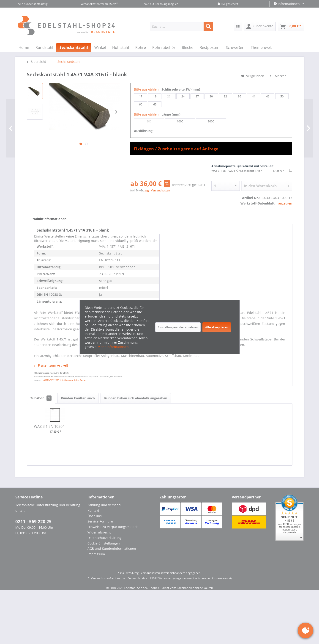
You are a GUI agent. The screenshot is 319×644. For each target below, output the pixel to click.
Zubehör (41, 398)
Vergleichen (253, 76)
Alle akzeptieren (217, 327)
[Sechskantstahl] (74, 47)
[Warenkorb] (291, 26)
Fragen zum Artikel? (51, 365)
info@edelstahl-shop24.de (73, 380)
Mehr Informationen (113, 347)
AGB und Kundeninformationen (112, 549)
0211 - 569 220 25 (33, 522)
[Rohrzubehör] (164, 47)
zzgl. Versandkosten (157, 190)
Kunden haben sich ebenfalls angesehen (136, 398)
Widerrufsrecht (99, 532)
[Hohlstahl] (121, 47)
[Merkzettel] (238, 26)
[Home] (24, 47)
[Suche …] (181, 26)
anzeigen (285, 203)
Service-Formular (101, 521)
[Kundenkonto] (260, 26)
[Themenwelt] (261, 47)
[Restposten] (210, 47)
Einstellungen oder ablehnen (178, 327)
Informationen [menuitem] (287, 4)
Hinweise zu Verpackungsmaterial (113, 527)
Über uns (95, 516)
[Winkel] (100, 47)
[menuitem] (181, 26)
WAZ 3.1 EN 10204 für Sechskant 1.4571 (237, 171)
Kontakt (93, 510)
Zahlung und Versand (104, 505)
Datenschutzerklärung (105, 538)
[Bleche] (188, 47)
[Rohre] (141, 47)
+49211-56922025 (51, 380)
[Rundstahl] (44, 47)
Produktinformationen (48, 219)
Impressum (96, 554)
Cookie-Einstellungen (104, 543)
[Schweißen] (235, 47)
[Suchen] (208, 26)
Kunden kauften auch (78, 398)
